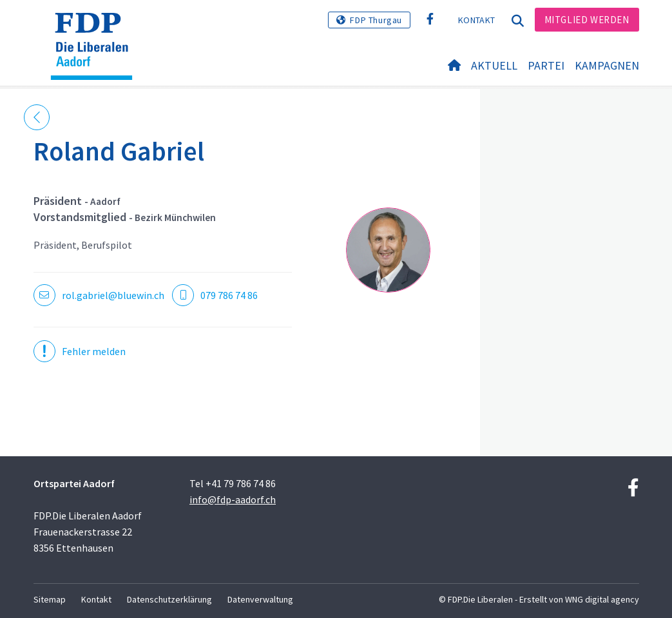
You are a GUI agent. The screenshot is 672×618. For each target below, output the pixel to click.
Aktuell (494, 65)
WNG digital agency (602, 599)
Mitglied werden (587, 20)
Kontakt (476, 20)
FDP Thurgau (376, 20)
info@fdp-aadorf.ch (233, 499)
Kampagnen (607, 65)
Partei (546, 65)
